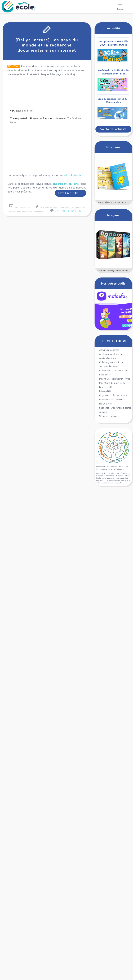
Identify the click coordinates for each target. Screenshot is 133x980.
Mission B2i (105, 391)
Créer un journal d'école (111, 362)
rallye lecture (67, 207)
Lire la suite (70, 193)
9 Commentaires (68, 211)
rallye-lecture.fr (73, 175)
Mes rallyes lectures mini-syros (115, 379)
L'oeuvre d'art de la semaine (113, 371)
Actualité (113, 28)
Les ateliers (105, 375)
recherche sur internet (33, 211)
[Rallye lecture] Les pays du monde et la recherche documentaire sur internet (47, 45)
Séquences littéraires (110, 416)
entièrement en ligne (66, 184)
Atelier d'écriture (108, 358)
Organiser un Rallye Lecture (113, 395)
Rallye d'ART (106, 404)
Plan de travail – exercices (112, 400)
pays (42, 207)
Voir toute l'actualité (113, 129)
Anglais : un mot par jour (111, 354)
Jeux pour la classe (108, 366)
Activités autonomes (109, 350)
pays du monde (52, 207)
